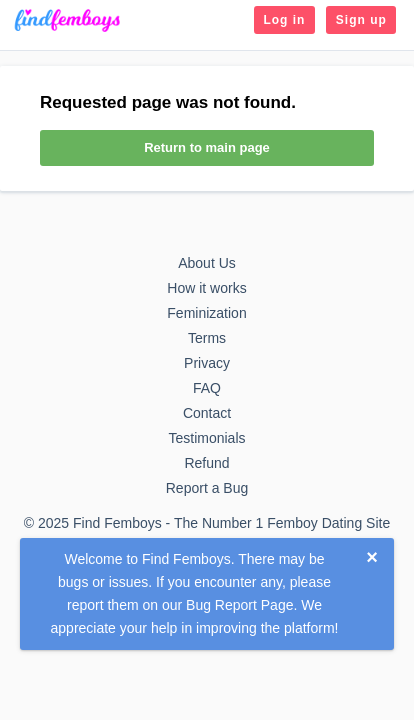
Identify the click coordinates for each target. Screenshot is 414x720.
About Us (207, 263)
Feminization (206, 313)
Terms (207, 338)
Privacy (207, 363)
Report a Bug (207, 488)
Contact (207, 413)
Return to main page (207, 147)
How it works (206, 288)
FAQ (207, 388)
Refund (206, 463)
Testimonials (206, 438)
